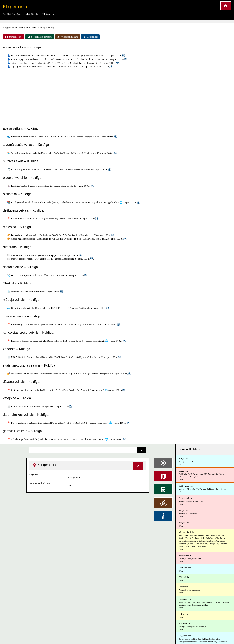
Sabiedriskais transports (40, 37)
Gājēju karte (90, 37)
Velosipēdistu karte (68, 37)
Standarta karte (14, 37)
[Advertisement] (117, 96)
